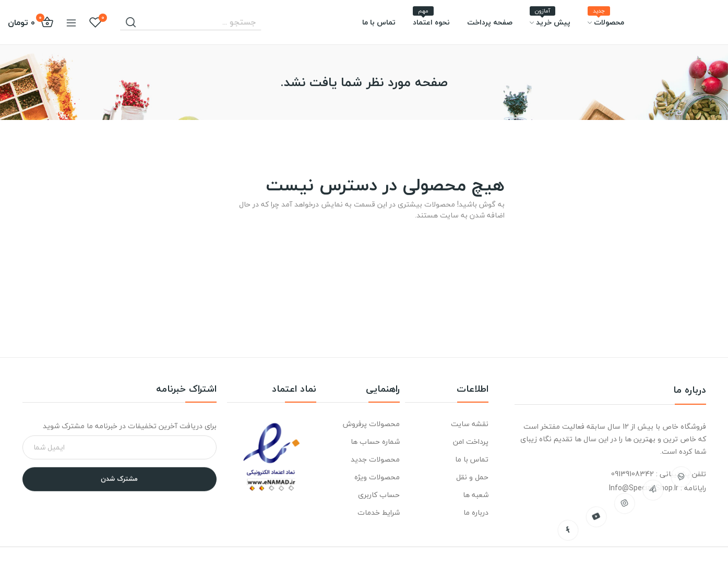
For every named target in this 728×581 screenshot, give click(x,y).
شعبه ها (476, 495)
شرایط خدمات (379, 512)
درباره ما (476, 512)
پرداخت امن (471, 441)
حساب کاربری (379, 495)
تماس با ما (472, 459)
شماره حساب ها (375, 441)
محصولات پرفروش (371, 424)
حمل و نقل (472, 477)
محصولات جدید (375, 459)
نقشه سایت (470, 424)
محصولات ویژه (377, 477)
